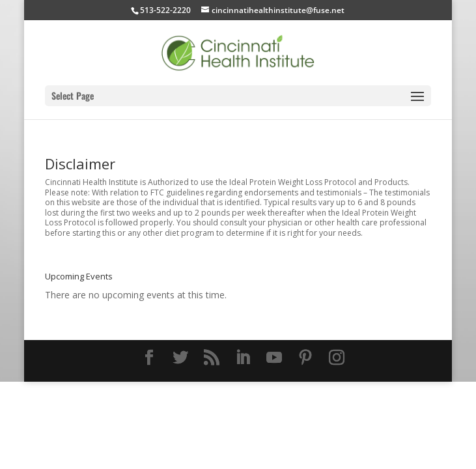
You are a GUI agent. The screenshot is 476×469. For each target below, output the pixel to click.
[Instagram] (337, 358)
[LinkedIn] (243, 358)
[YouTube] (274, 358)
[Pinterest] (305, 358)
